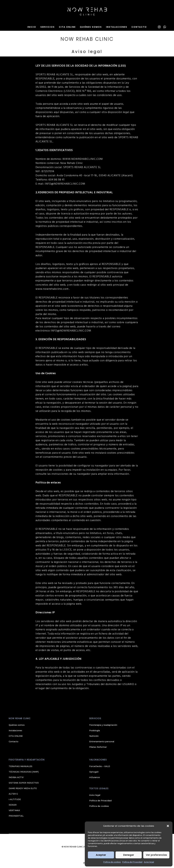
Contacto (14, 741)
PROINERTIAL (16, 816)
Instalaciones (15, 730)
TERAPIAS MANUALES (21, 766)
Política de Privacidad (132, 862)
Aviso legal (149, 862)
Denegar (129, 855)
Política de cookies (112, 862)
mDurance (94, 777)
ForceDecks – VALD (100, 766)
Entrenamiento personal (102, 741)
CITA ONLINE (16, 736)
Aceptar (101, 855)
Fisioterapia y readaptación (103, 725)
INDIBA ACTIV (16, 777)
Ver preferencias (156, 855)
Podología (94, 730)
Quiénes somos (17, 725)
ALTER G (13, 794)
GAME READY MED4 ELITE (23, 788)
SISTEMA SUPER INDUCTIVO (24, 783)
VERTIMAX (14, 810)
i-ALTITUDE (15, 799)
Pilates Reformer (98, 747)
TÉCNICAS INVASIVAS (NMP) (24, 772)
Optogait (94, 772)
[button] (168, 826)
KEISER (13, 805)
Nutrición (94, 736)
